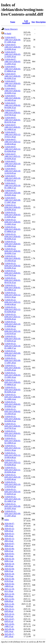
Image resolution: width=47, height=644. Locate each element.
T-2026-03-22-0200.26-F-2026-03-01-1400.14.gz (13, 244)
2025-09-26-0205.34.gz (9, 630)
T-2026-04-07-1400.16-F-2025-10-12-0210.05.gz (13, 171)
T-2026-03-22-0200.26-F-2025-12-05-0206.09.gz (13, 309)
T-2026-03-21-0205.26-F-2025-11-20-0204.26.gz (13, 470)
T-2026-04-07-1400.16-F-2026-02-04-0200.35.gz (13, 105)
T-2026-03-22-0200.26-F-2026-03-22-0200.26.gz (13, 207)
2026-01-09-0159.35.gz (9, 580)
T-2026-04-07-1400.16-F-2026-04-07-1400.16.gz (13, 40)
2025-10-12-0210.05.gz (9, 615)
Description (41, 22)
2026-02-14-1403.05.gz (9, 565)
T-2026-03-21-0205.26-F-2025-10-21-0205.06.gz (13, 477)
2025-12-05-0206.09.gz (9, 600)
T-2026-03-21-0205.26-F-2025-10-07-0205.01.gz (13, 492)
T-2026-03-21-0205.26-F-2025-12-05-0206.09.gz (13, 462)
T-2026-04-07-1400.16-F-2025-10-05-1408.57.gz (13, 185)
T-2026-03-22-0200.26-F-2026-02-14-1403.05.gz (13, 258)
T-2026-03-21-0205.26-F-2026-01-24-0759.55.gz (13, 426)
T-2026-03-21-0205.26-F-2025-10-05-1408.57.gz (13, 499)
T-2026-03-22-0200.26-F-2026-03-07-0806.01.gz (13, 229)
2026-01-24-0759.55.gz (9, 575)
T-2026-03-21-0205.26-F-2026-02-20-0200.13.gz (13, 404)
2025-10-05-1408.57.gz (9, 625)
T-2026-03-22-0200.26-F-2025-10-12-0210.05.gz (13, 331)
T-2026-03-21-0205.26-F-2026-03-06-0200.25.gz (13, 390)
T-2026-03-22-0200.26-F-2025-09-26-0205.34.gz (13, 353)
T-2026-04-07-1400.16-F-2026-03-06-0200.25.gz (13, 76)
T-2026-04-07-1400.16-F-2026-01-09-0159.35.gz (13, 120)
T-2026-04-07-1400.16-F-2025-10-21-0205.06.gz (13, 164)
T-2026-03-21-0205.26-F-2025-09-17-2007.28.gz (13, 513)
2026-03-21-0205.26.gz (9, 535)
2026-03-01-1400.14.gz (9, 555)
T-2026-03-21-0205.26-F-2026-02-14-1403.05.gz (13, 411)
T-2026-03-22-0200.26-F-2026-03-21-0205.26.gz (13, 215)
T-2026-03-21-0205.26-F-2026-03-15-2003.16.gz (13, 375)
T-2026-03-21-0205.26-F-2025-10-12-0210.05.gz (13, 484)
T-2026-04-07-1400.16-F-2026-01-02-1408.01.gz (13, 127)
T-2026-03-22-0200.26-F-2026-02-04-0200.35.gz (13, 266)
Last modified (26, 22)
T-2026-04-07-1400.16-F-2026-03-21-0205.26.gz (13, 54)
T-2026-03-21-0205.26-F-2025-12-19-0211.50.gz (13, 448)
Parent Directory (11, 29)
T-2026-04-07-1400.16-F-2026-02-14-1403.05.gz (13, 98)
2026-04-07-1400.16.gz (9, 525)
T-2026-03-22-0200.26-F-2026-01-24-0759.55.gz (13, 273)
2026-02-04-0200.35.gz (9, 570)
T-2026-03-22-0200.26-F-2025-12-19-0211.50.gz (13, 295)
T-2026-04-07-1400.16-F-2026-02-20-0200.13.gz (13, 91)
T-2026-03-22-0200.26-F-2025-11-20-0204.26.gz (13, 317)
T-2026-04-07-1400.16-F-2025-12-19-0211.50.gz (13, 134)
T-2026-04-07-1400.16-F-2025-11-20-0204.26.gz (13, 156)
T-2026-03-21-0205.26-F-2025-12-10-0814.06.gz (13, 455)
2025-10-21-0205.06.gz (9, 610)
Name (13, 22)
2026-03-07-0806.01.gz (9, 545)
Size (33, 22)
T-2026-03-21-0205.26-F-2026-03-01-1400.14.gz (13, 397)
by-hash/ (8, 33)
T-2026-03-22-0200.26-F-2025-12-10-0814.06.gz (13, 302)
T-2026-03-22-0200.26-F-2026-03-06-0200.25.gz (13, 236)
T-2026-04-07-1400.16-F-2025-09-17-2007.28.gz (13, 200)
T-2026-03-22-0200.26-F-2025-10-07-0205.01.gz (13, 339)
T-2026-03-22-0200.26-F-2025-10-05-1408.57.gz (13, 346)
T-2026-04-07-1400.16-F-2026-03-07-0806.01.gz (13, 69)
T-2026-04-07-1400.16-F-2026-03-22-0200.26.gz (13, 47)
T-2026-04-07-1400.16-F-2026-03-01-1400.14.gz (13, 83)
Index (7, 520)
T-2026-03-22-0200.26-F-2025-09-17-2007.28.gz (13, 360)
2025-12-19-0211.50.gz (9, 590)
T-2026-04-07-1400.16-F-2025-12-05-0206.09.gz (13, 149)
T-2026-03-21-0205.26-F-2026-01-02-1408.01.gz (13, 441)
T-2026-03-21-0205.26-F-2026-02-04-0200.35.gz (13, 419)
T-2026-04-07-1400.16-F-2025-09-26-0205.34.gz (13, 193)
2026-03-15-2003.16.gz (9, 540)
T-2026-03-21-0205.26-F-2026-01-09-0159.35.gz (13, 433)
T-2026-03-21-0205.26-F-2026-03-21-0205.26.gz (13, 368)
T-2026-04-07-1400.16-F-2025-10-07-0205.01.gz (13, 178)
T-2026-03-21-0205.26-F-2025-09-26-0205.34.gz (13, 506)
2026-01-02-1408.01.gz (9, 585)
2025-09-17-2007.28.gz (9, 635)
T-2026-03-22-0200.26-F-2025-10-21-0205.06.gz (13, 324)
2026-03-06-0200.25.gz (9, 550)
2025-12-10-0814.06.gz (9, 595)
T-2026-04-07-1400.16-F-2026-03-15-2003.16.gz (13, 62)
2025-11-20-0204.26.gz (9, 605)
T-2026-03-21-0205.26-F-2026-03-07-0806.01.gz (13, 382)
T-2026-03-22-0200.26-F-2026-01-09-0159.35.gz (13, 280)
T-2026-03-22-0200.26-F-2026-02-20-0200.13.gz (13, 251)
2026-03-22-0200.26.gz (9, 530)
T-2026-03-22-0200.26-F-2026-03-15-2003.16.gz (13, 222)
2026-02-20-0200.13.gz (9, 560)
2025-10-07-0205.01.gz (9, 620)
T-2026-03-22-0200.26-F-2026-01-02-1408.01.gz (13, 287)
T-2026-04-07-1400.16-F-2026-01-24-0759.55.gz (13, 113)
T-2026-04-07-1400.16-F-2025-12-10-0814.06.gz (13, 142)
